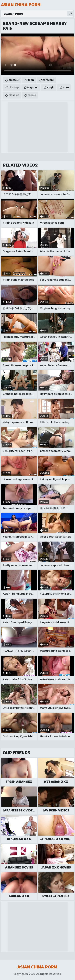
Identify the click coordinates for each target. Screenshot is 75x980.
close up (14, 95)
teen (31, 80)
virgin (51, 87)
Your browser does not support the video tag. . (37, 54)
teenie (32, 95)
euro (66, 87)
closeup (14, 87)
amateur (14, 80)
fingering (33, 87)
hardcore (48, 80)
